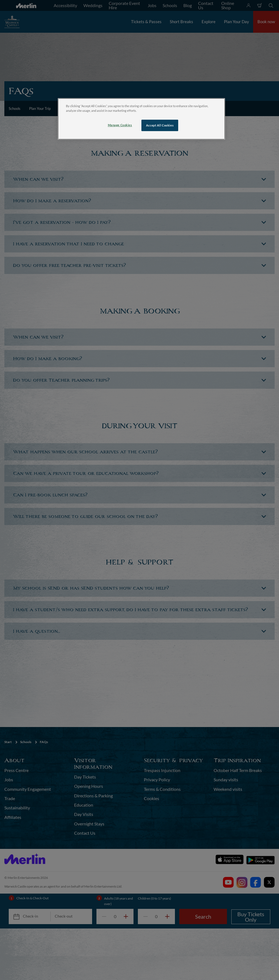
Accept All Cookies (160, 125)
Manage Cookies (120, 125)
